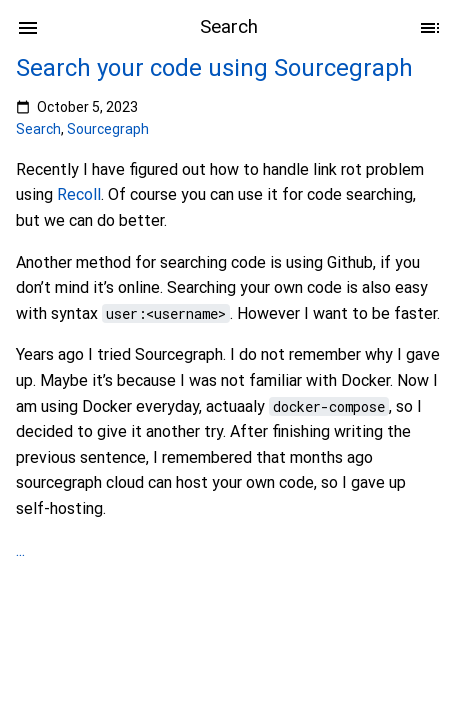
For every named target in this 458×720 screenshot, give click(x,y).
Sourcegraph (108, 129)
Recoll (79, 194)
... (20, 550)
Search (38, 129)
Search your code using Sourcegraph (214, 68)
